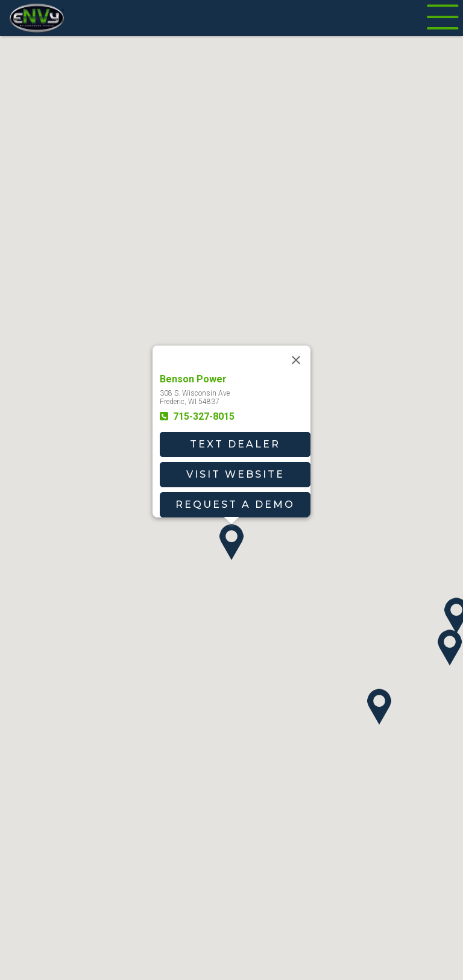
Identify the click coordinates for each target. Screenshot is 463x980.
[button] (231, 542)
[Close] (296, 360)
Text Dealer (235, 444)
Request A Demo (235, 504)
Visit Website (235, 474)
